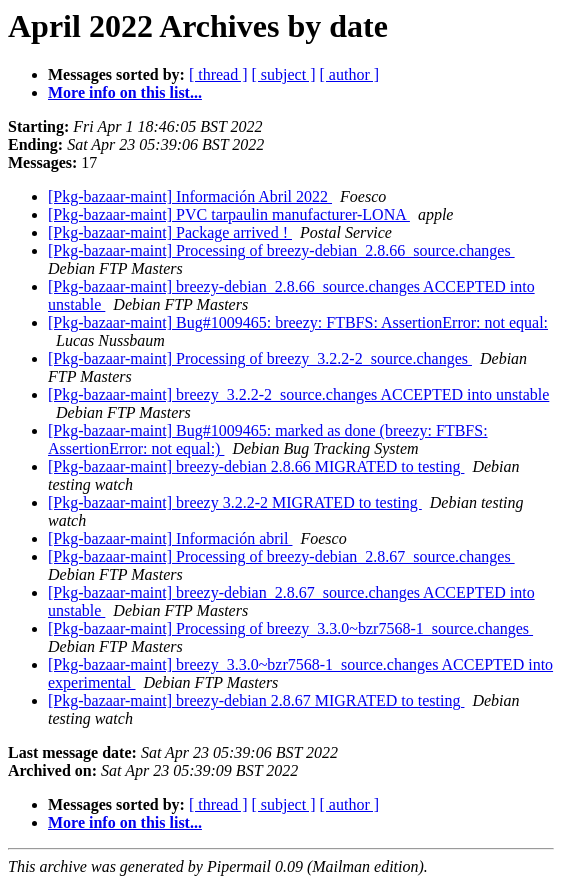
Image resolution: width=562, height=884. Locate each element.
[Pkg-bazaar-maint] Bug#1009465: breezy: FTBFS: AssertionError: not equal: (298, 322)
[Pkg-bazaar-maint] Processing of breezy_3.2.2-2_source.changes (260, 358)
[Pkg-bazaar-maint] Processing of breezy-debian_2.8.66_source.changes (281, 250)
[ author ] (350, 74)
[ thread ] (218, 74)
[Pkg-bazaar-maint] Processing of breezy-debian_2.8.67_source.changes (281, 556)
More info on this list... (125, 92)
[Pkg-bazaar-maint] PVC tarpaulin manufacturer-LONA (229, 214)
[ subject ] (284, 74)
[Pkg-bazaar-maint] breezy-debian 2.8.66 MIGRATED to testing (256, 466)
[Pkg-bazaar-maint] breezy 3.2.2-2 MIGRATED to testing (235, 502)
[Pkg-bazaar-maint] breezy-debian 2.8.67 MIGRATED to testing (256, 700)
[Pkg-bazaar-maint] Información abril (170, 538)
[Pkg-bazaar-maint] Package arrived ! (170, 232)
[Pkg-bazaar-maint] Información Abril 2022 (190, 196)
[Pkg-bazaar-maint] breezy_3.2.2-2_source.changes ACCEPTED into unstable (298, 394)
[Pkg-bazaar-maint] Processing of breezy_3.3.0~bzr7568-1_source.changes (290, 628)
